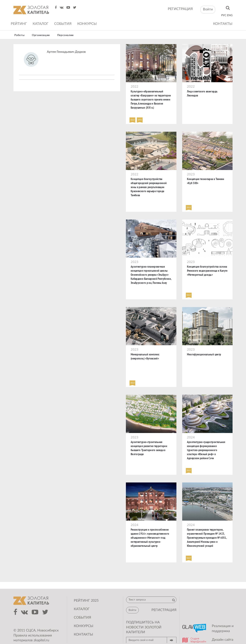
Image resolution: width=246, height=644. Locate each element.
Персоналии (65, 35)
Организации (41, 35)
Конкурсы (87, 24)
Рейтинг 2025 (86, 601)
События (63, 24)
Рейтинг (19, 24)
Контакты (223, 24)
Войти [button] (208, 9)
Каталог (41, 24)
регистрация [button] (164, 610)
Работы (20, 35)
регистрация (180, 9)
